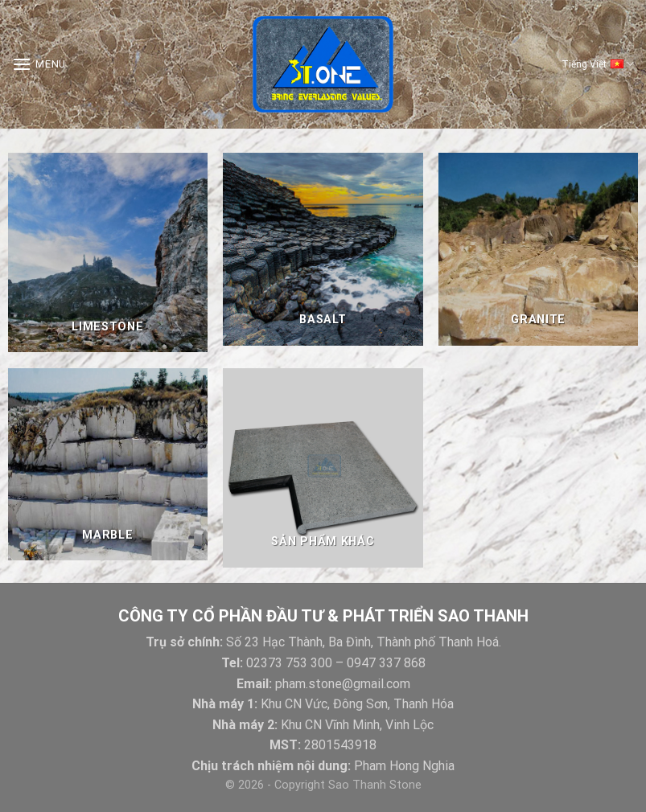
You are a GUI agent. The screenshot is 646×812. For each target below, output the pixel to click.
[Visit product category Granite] (538, 249)
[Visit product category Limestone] (108, 252)
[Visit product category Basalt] (323, 249)
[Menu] (39, 64)
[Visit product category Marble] (108, 465)
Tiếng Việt (598, 64)
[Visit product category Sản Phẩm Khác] (323, 468)
